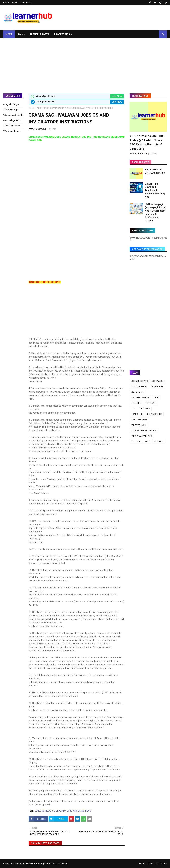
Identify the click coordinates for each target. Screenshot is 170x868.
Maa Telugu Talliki (13, 120)
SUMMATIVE (157, 387)
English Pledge (12, 104)
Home (6, 3)
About (15, 3)
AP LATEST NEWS (43, 811)
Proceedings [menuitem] (62, 34)
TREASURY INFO (154, 414)
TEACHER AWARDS (140, 398)
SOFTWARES (158, 381)
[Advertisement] (85, 63)
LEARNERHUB (31, 864)
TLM (133, 409)
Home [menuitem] (9, 34)
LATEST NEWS (42, 108)
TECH (156, 398)
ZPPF (147, 441)
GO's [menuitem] (20, 34)
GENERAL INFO (59, 811)
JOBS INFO (72, 811)
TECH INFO (136, 403)
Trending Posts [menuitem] (40, 34)
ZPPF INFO (159, 441)
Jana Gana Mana (12, 126)
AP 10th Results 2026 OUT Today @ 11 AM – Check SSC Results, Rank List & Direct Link (147, 142)
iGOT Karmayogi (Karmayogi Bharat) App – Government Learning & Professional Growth (156, 212)
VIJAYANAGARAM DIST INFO (144, 431)
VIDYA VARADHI (139, 425)
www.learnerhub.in (38, 129)
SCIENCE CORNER (140, 381)
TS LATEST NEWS (139, 420)
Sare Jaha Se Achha (14, 115)
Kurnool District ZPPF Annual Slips (155, 171)
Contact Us (26, 3)
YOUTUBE (136, 441)
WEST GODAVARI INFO (142, 436)
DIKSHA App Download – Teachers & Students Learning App (155, 190)
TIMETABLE (151, 403)
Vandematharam (12, 131)
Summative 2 (138, 392)
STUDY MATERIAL (139, 387)
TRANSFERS (137, 414)
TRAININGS (145, 409)
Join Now (117, 96)
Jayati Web (62, 864)
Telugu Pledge (11, 110)
